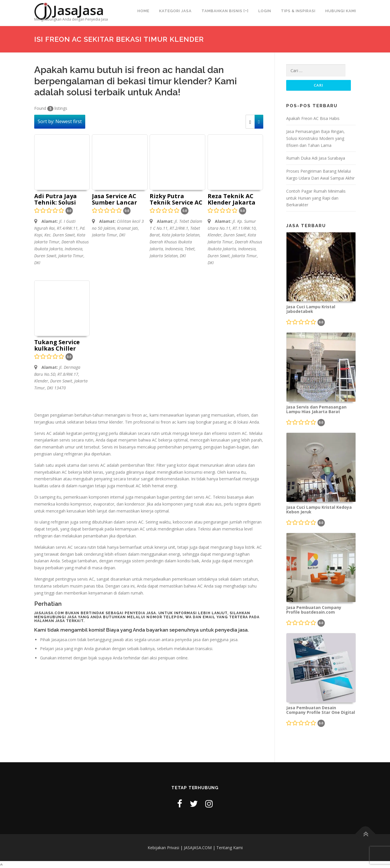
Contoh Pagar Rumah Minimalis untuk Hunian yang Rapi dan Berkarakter (316, 198)
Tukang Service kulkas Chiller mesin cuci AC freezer (57, 346)
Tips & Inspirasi (298, 11)
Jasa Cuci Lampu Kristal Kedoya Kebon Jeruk (319, 510)
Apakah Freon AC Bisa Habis (313, 118)
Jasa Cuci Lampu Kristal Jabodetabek (311, 309)
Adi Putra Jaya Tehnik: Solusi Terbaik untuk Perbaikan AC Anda (56, 200)
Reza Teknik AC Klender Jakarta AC (232, 200)
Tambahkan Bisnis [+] (225, 11)
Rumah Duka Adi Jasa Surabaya (316, 158)
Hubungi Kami (341, 11)
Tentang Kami (230, 848)
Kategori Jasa (175, 11)
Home (143, 11)
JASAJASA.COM (198, 848)
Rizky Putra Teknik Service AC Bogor (176, 200)
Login (265, 11)
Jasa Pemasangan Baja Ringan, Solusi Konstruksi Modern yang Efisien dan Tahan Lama (315, 138)
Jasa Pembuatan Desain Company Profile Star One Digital (321, 710)
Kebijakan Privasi (163, 848)
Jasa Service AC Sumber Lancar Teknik (115, 200)
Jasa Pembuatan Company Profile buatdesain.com (314, 610)
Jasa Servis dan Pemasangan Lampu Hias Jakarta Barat (316, 409)
